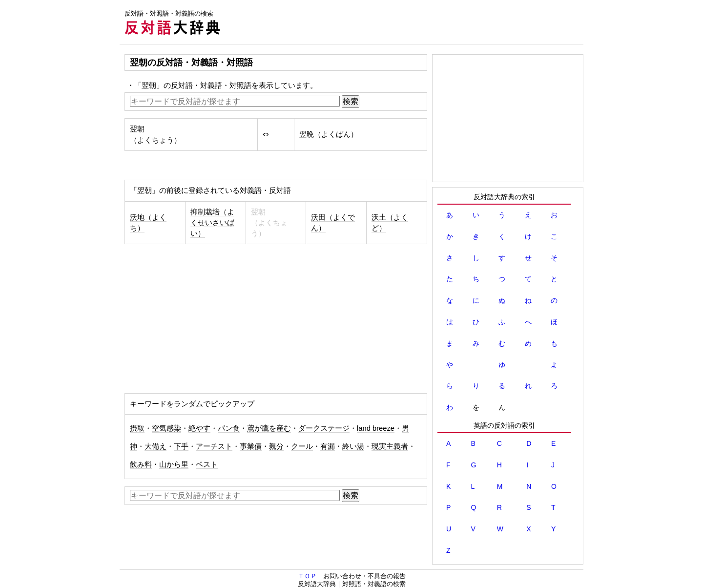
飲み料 (141, 464)
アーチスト (214, 446)
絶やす (199, 428)
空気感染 (166, 428)
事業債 (251, 446)
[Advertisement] (406, 22)
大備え (155, 446)
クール (302, 446)
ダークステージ (324, 428)
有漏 (328, 446)
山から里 (174, 464)
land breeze (376, 428)
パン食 (229, 428)
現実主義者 (390, 446)
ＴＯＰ (307, 576)
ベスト (207, 464)
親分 (276, 446)
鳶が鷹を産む (269, 428)
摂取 (137, 428)
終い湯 (353, 446)
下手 (181, 446)
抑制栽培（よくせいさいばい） (212, 223)
